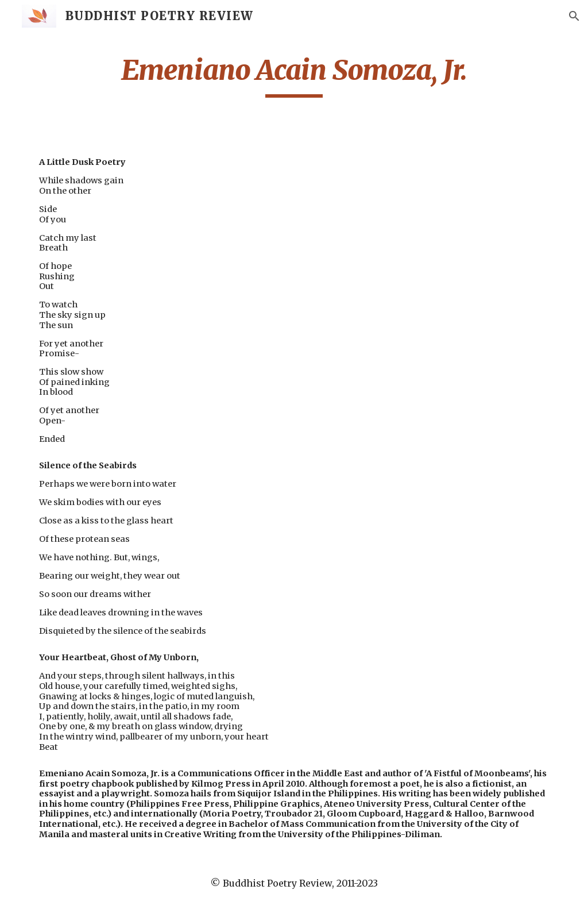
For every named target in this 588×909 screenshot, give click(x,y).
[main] (294, 75)
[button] (574, 16)
